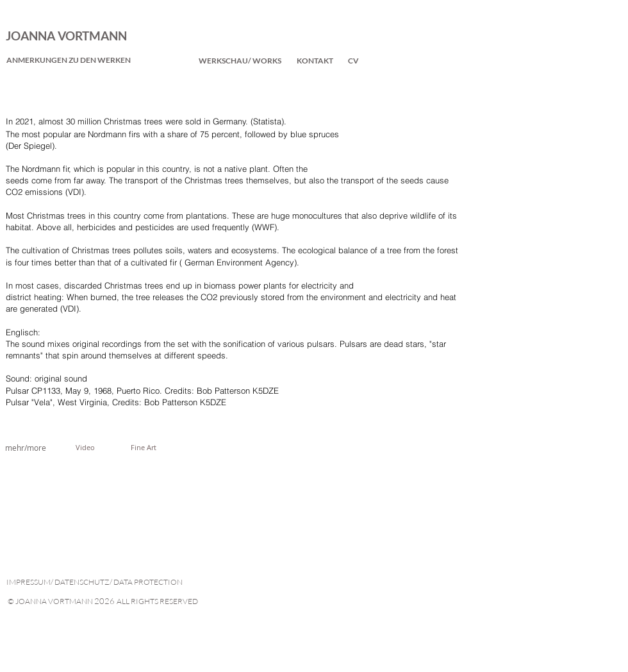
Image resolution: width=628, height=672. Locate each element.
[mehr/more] (26, 448)
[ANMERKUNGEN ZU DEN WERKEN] (69, 60)
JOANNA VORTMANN (66, 36)
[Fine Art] (144, 448)
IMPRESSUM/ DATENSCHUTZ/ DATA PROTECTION (95, 582)
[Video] (85, 448)
